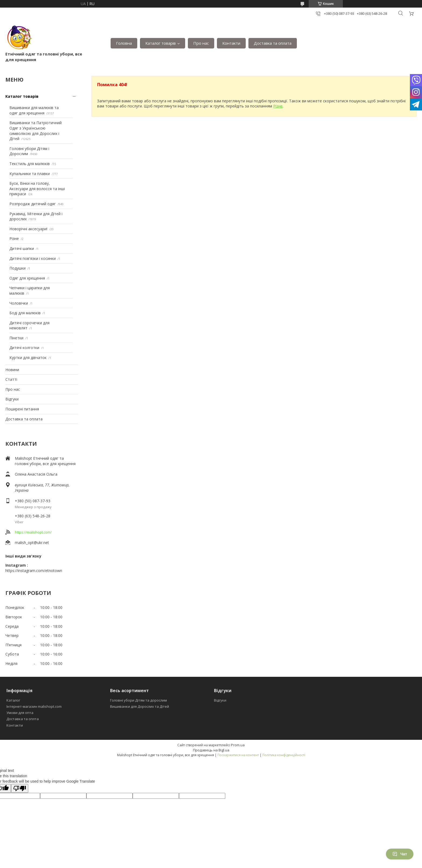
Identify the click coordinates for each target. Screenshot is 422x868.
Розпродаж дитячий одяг (33, 204)
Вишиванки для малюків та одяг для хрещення (34, 110)
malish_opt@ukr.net (32, 543)
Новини (12, 370)
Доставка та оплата (273, 43)
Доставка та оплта (23, 719)
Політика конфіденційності (284, 755)
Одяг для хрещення (27, 278)
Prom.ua (238, 745)
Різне (14, 238)
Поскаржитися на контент (238, 755)
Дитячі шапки (22, 248)
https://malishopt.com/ (33, 532)
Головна (124, 43)
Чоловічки (19, 303)
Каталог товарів (161, 43)
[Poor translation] (20, 788)
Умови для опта (20, 713)
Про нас (201, 43)
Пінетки (16, 338)
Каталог (13, 700)
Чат (400, 854)
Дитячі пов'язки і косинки (33, 258)
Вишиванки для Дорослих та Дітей (140, 706)
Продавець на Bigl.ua (211, 750)
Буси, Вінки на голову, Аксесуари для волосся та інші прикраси (37, 189)
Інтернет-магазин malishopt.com (34, 706)
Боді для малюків (25, 313)
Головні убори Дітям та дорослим (138, 700)
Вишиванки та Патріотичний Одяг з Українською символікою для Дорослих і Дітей (36, 131)
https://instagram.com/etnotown (34, 571)
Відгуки (12, 399)
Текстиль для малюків (30, 164)
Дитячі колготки (24, 348)
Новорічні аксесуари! (28, 229)
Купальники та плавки (30, 174)
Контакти (231, 43)
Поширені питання (22, 409)
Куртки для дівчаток (28, 358)
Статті (11, 379)
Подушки (17, 268)
